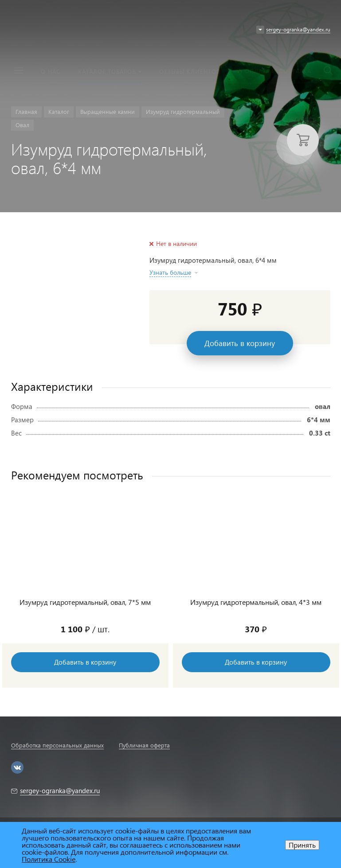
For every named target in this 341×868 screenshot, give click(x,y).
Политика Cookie (49, 859)
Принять (302, 845)
